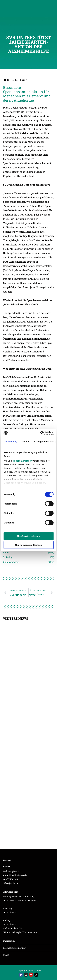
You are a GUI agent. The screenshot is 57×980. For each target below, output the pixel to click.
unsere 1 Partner (22, 461)
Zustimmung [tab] (10, 441)
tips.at (6, 955)
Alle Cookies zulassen (29, 536)
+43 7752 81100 (10, 879)
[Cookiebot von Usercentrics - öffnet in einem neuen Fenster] (41, 433)
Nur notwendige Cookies (29, 545)
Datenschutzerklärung (14, 948)
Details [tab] (26, 441)
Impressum (9, 941)
